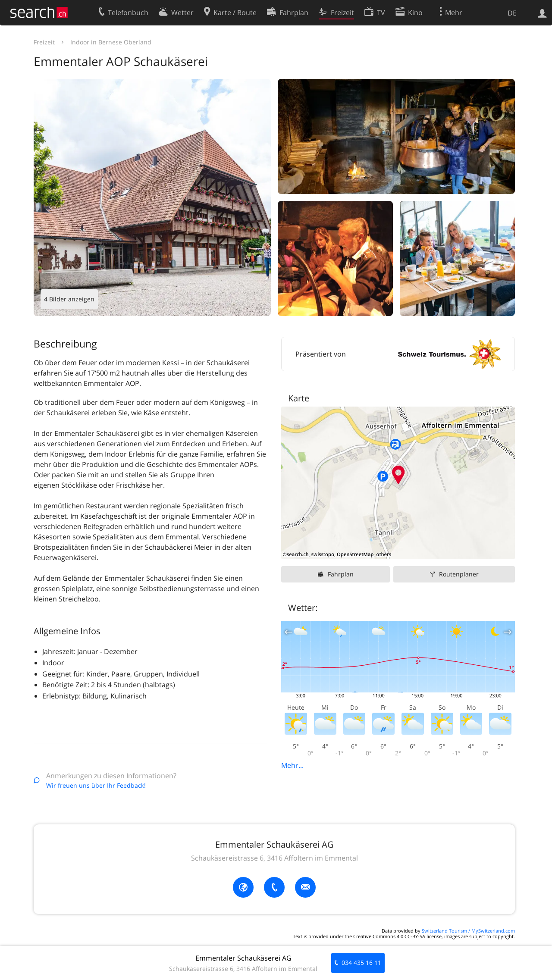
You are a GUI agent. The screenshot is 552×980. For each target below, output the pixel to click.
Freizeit (44, 42)
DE (512, 13)
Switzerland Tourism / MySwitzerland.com (468, 931)
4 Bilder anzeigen (69, 299)
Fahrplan (341, 574)
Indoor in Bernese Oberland (111, 42)
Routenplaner (459, 574)
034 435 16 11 (361, 963)
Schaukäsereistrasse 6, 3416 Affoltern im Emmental (274, 858)
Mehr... (292, 765)
